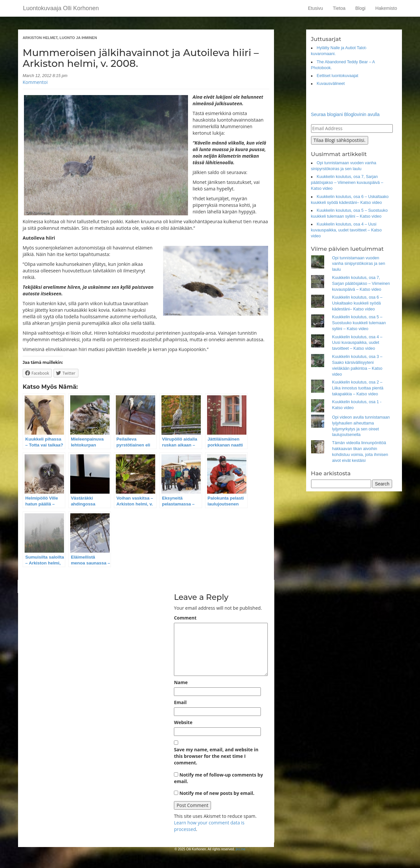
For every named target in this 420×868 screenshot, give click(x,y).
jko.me (240, 849)
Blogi (360, 8)
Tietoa (339, 8)
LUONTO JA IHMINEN (78, 38)
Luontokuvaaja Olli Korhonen (61, 8)
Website (183, 722)
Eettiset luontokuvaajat (337, 76)
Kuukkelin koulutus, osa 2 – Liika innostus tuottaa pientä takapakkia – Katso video (358, 388)
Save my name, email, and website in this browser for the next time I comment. (216, 756)
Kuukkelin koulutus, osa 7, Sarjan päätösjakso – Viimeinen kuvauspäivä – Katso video (347, 183)
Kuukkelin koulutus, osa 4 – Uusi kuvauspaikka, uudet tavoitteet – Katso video (346, 230)
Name (181, 682)
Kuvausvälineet (331, 84)
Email (180, 702)
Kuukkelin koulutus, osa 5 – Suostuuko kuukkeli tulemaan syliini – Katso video (359, 323)
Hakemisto (386, 8)
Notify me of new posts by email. (217, 793)
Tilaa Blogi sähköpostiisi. (340, 140)
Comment (185, 618)
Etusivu (315, 8)
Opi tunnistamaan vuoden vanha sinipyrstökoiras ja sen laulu (359, 264)
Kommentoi (35, 82)
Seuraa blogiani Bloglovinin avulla (345, 114)
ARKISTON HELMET (40, 38)
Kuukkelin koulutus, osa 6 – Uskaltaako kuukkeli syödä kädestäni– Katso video (357, 303)
